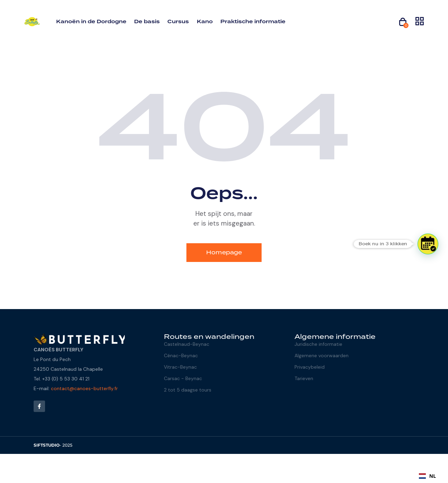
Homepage (224, 252)
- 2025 (53, 445)
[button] (428, 244)
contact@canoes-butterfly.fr (84, 388)
